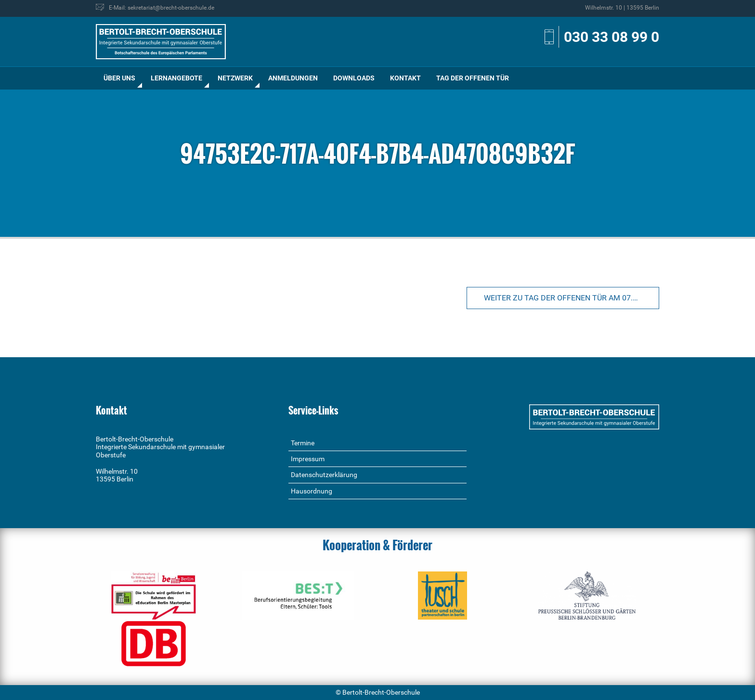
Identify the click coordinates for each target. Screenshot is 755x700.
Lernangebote (176, 78)
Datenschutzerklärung (324, 475)
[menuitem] (119, 78)
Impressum (308, 459)
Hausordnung (312, 491)
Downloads (354, 78)
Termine (303, 443)
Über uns (119, 78)
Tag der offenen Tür (473, 78)
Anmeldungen (293, 78)
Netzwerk (235, 78)
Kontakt (405, 78)
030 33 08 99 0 (612, 37)
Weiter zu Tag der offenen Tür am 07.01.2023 (572, 298)
